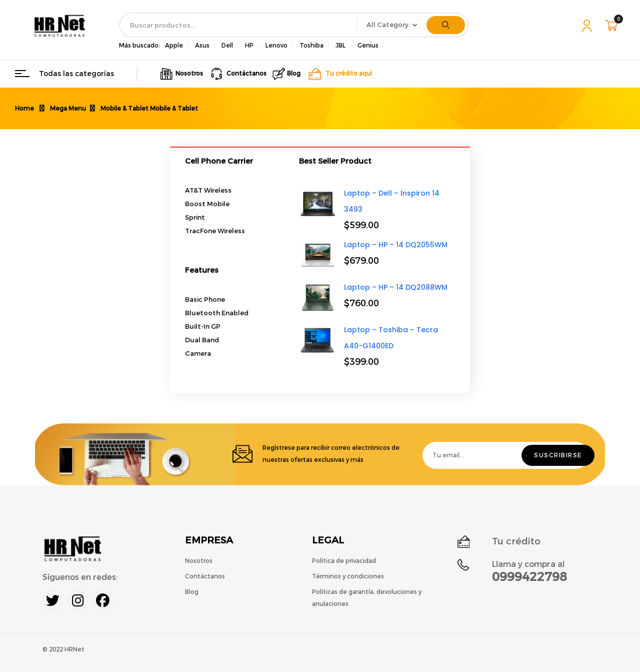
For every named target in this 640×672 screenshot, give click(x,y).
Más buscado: (139, 46)
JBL (340, 46)
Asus (202, 46)
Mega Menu (68, 109)
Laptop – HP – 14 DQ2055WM (396, 245)
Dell (227, 46)
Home (24, 109)
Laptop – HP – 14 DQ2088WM (396, 287)
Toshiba (311, 46)
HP (249, 46)
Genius (368, 46)
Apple (174, 46)
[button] (612, 26)
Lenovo (276, 46)
